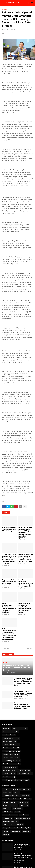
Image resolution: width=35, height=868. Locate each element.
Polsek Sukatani (9, 774)
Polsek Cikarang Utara (11, 758)
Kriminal (24, 805)
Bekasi (6, 789)
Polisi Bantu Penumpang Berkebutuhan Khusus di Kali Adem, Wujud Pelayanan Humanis (26, 583)
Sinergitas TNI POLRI (11, 828)
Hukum (26, 796)
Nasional (17, 809)
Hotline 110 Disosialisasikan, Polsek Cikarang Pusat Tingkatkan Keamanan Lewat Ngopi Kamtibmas (9, 608)
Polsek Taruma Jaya (10, 780)
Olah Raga (8, 812)
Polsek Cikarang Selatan (12, 751)
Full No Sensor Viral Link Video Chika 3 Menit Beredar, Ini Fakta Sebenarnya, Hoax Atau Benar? (23, 694)
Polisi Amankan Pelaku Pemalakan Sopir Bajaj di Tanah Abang (9, 529)
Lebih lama (29, 649)
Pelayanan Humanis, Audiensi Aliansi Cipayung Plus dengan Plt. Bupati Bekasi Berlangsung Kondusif (24, 705)
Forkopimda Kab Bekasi (11, 796)
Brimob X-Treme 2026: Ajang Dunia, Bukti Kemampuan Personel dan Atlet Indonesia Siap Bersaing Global (26, 558)
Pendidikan (8, 818)
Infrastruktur (17, 799)
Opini (17, 812)
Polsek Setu (25, 771)
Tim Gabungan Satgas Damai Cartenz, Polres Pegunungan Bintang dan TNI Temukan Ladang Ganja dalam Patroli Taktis (9, 559)
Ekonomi (7, 793)
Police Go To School (22, 818)
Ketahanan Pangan (10, 805)
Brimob (6, 729)
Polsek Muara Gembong (11, 764)
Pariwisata (24, 815)
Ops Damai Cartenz (10, 815)
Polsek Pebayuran (10, 767)
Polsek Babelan (9, 735)
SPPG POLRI (8, 825)
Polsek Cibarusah (10, 742)
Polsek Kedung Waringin (12, 761)
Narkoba (7, 809)
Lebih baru (6, 649)
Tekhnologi (25, 828)
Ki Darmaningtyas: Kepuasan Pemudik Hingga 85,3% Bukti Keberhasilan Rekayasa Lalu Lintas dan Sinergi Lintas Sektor (23, 682)
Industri (6, 799)
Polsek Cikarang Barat (11, 745)
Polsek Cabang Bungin (11, 738)
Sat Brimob (25, 780)
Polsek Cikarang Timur (11, 754)
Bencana (17, 789)
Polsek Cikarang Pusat (11, 748)
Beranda (4, 9)
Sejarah (20, 825)
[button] (3, 3)
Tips (6, 831)
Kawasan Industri (9, 802)
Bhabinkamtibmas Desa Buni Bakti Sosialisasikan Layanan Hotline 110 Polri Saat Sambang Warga (25, 608)
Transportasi (16, 831)
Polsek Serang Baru (10, 771)
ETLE (26, 789)
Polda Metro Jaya (20, 729)
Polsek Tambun (9, 777)
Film (16, 793)
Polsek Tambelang (25, 774)
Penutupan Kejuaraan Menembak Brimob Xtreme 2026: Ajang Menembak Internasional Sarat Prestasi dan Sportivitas (25, 533)
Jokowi (27, 799)
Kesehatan (23, 802)
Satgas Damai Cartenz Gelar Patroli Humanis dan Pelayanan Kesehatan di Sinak (9, 582)
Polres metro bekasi (11, 732)
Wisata (27, 831)
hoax (6, 834)
